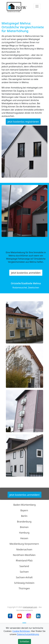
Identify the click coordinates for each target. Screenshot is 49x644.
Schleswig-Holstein (24, 583)
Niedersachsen (24, 549)
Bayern (24, 510)
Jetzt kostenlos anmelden (26, 273)
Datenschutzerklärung (28, 634)
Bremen (24, 527)
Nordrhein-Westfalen (24, 555)
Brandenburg (24, 521)
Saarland (24, 566)
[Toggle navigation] (37, 6)
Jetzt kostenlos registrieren (23, 121)
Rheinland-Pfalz (24, 560)
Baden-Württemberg (24, 505)
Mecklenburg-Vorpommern (24, 544)
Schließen (24, 642)
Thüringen (24, 588)
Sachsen (24, 572)
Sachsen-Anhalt (24, 577)
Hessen (24, 538)
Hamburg (24, 533)
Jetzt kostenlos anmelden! (24, 495)
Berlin (24, 516)
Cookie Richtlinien (21, 631)
